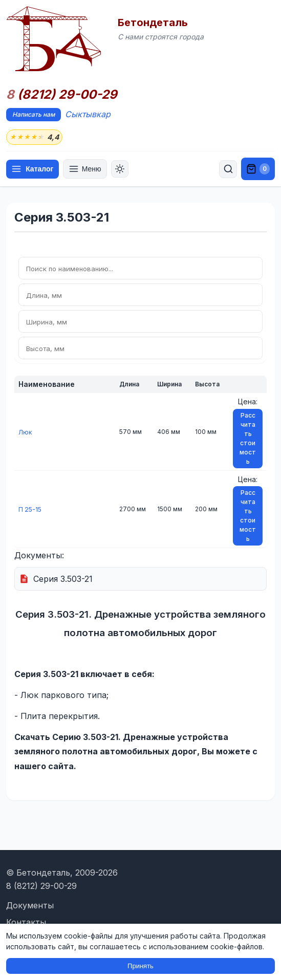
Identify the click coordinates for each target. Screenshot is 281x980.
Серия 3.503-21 (63, 580)
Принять (140, 966)
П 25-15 (31, 510)
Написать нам (34, 114)
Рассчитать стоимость (248, 439)
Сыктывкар (88, 114)
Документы (30, 905)
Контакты (26, 923)
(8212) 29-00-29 (62, 95)
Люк (26, 433)
